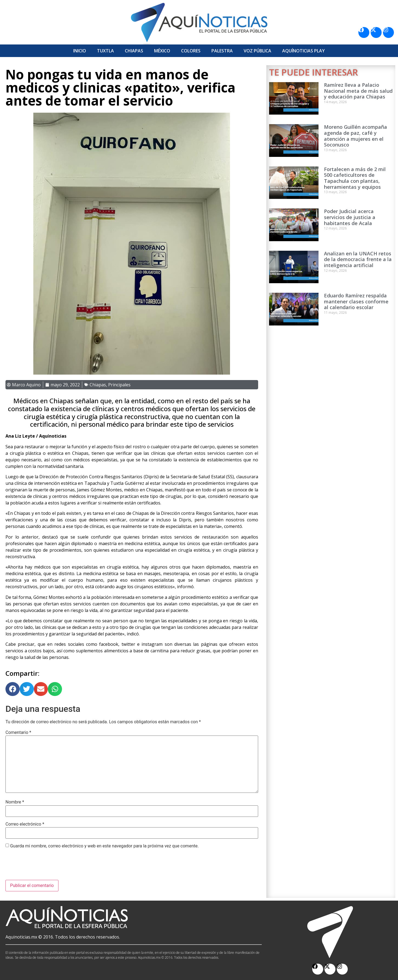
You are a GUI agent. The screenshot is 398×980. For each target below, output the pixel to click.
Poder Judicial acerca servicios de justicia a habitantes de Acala (350, 217)
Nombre (15, 802)
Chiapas (134, 51)
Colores (191, 51)
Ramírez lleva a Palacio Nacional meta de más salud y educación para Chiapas (358, 91)
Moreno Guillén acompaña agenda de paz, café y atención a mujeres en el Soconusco (356, 136)
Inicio (80, 51)
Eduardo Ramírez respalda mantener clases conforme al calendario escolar (356, 301)
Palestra (222, 51)
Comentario (18, 733)
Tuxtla (105, 51)
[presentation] (47, 867)
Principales (119, 385)
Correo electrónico (25, 824)
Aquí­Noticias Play (303, 51)
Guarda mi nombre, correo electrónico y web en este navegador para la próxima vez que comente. (104, 846)
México (162, 51)
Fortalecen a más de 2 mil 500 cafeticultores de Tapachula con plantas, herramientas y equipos (355, 178)
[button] (13, 689)
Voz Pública (257, 51)
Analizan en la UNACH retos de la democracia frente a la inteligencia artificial (358, 259)
